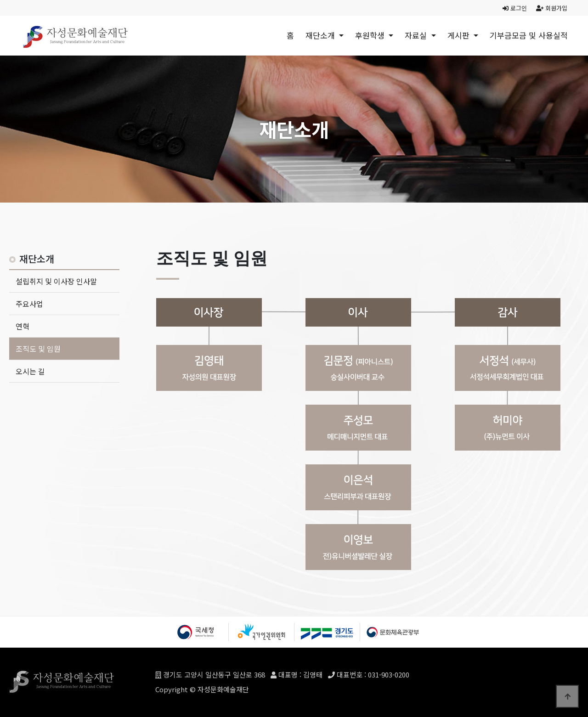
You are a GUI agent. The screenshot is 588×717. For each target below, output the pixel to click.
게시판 (460, 35)
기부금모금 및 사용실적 (529, 35)
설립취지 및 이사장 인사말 (56, 281)
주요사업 (29, 304)
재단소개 (321, 35)
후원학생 (371, 35)
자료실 (417, 35)
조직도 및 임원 (38, 349)
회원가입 (552, 8)
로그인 (515, 8)
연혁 (23, 326)
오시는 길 (30, 371)
